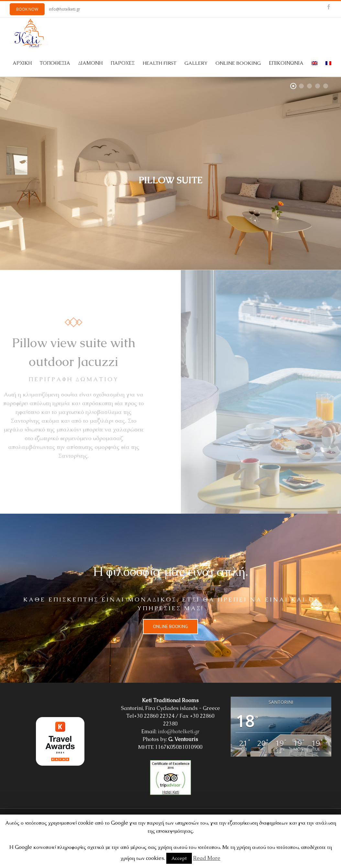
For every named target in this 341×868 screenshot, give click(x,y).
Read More (207, 858)
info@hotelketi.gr (65, 9)
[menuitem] (26, 63)
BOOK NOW (27, 9)
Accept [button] (179, 858)
